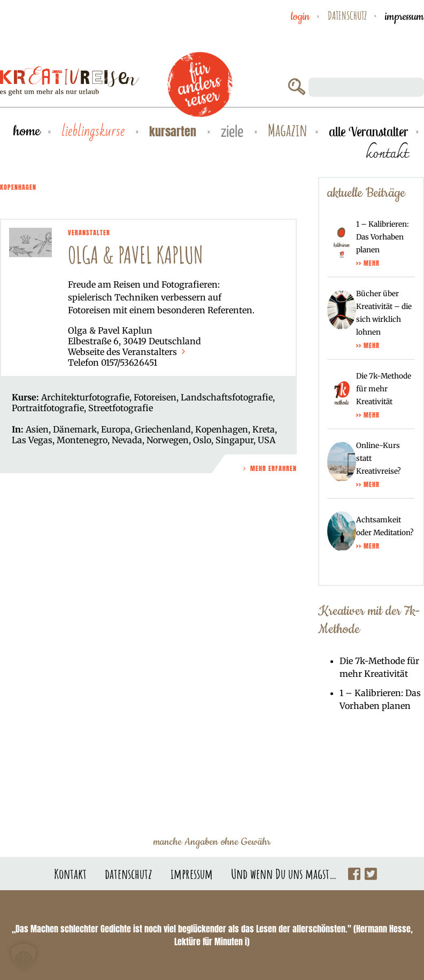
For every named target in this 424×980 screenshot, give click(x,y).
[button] (24, 956)
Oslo (202, 440)
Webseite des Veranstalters (128, 352)
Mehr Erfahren (269, 468)
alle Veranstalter (368, 132)
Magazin (288, 131)
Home (27, 131)
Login (300, 17)
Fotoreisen (155, 397)
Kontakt (70, 874)
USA (267, 440)
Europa (116, 429)
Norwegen (168, 440)
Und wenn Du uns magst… (284, 874)
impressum (404, 17)
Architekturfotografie (85, 397)
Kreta (264, 429)
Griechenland (163, 429)
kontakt (387, 153)
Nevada (127, 440)
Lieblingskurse (95, 132)
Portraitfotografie (48, 408)
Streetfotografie (121, 408)
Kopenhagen (222, 429)
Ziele (234, 132)
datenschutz (347, 16)
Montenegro (82, 440)
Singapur (234, 440)
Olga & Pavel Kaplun (136, 255)
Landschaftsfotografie (227, 397)
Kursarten (174, 131)
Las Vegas (32, 440)
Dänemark (75, 429)
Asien (37, 429)
